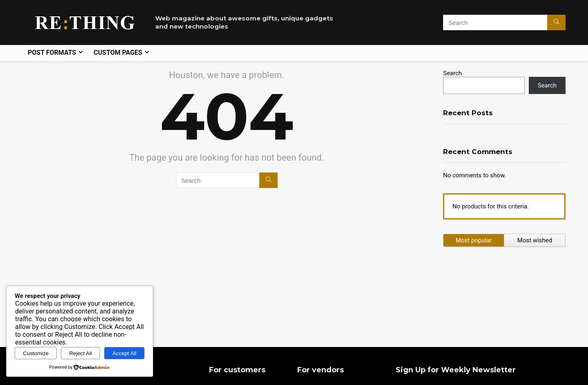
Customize (36, 353)
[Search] (556, 22)
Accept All (124, 353)
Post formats (52, 53)
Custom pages (118, 53)
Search (452, 73)
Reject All (80, 353)
